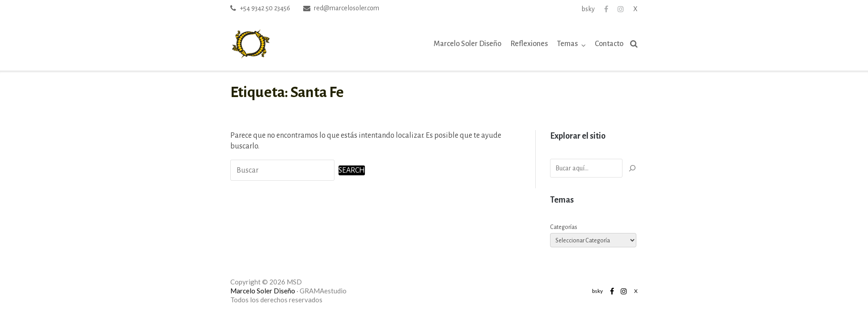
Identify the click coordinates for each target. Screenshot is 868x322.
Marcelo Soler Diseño (468, 44)
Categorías (564, 227)
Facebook (606, 9)
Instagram (621, 9)
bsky (588, 9)
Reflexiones (529, 44)
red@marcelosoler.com (347, 8)
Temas (567, 44)
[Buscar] (632, 168)
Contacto (609, 44)
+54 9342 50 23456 (265, 8)
